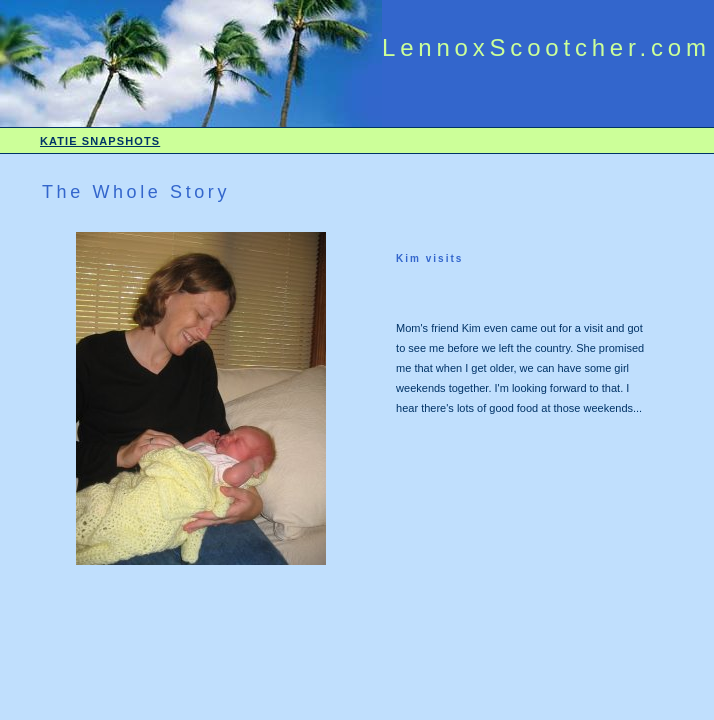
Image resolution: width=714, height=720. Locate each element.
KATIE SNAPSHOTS (100, 141)
